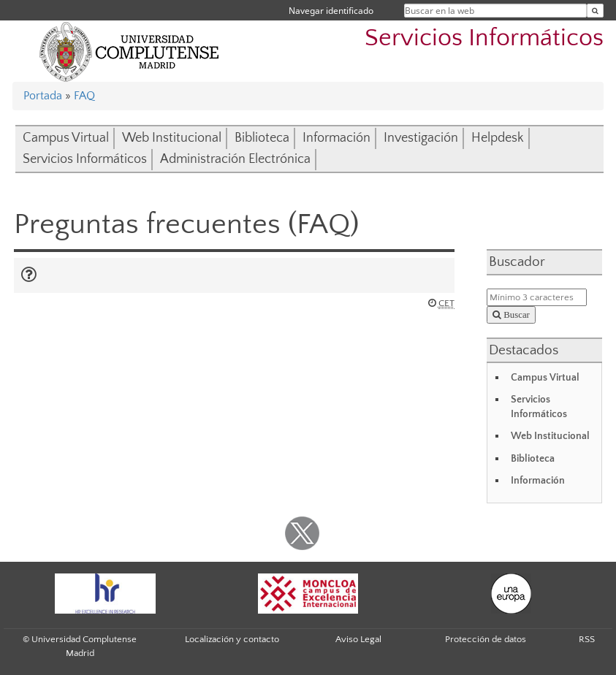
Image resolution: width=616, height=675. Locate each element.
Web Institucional (172, 138)
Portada (43, 96)
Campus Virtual (66, 138)
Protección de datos (486, 639)
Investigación (421, 138)
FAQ (84, 96)
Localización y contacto (232, 639)
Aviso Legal (358, 639)
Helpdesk (498, 138)
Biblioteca (262, 138)
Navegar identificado (331, 11)
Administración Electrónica (235, 159)
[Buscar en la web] (595, 11)
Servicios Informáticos (484, 38)
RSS (587, 639)
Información (336, 138)
